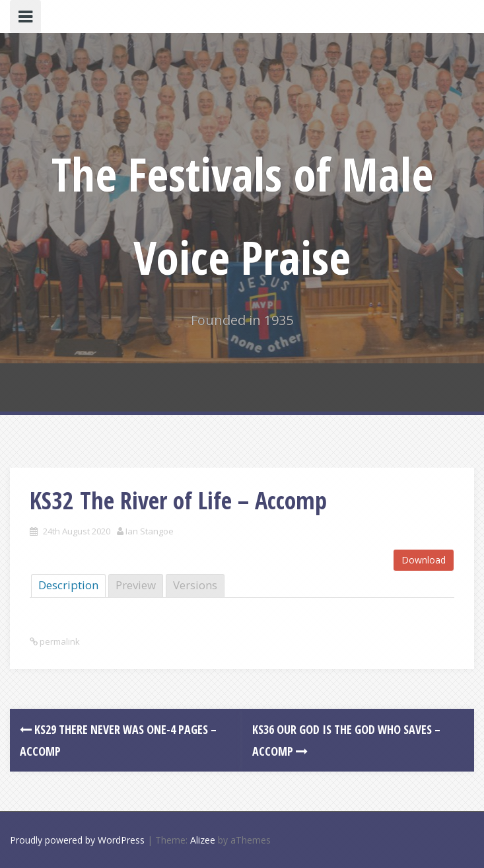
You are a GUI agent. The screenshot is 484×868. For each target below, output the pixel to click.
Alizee (203, 840)
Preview (136, 585)
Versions (195, 585)
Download (424, 560)
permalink (59, 641)
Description (68, 585)
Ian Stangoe (150, 531)
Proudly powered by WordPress (77, 840)
